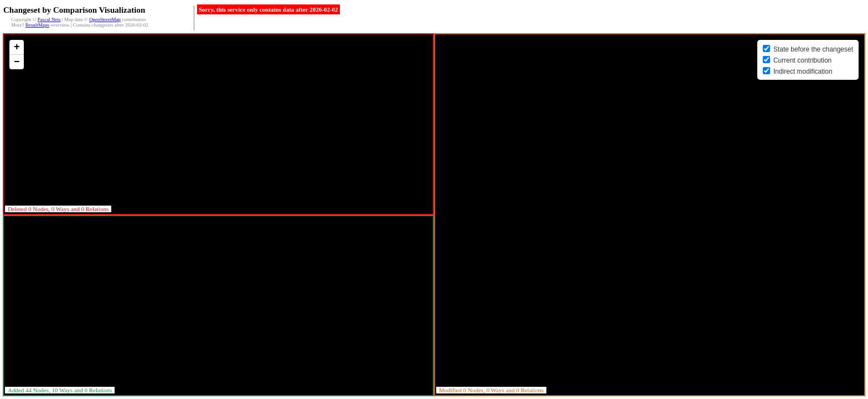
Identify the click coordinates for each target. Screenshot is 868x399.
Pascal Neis (49, 19)
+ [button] (17, 47)
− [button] (17, 62)
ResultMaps (37, 25)
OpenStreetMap (105, 19)
